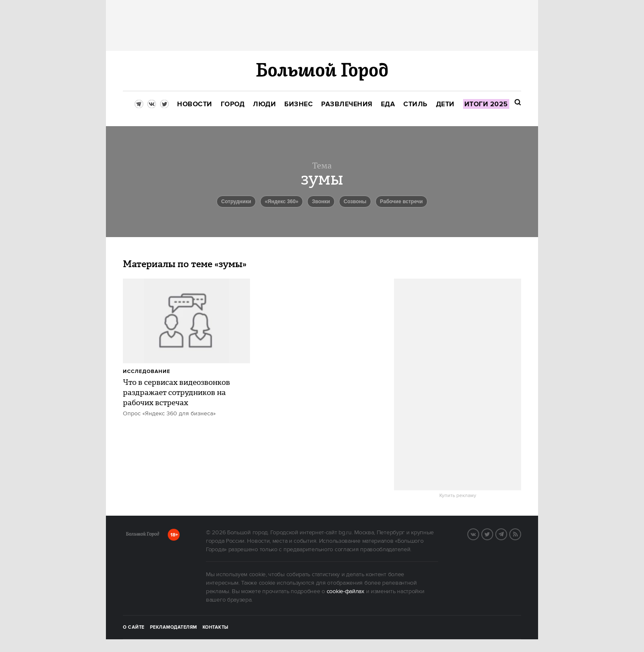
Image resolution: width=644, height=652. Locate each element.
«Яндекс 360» (282, 202)
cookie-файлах (346, 591)
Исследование (147, 372)
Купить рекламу (458, 496)
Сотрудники (236, 202)
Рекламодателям (173, 627)
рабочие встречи (401, 202)
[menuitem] (195, 104)
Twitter (493, 533)
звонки (321, 202)
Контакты (216, 627)
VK (479, 533)
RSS (521, 533)
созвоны (355, 202)
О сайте (134, 627)
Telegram (507, 533)
